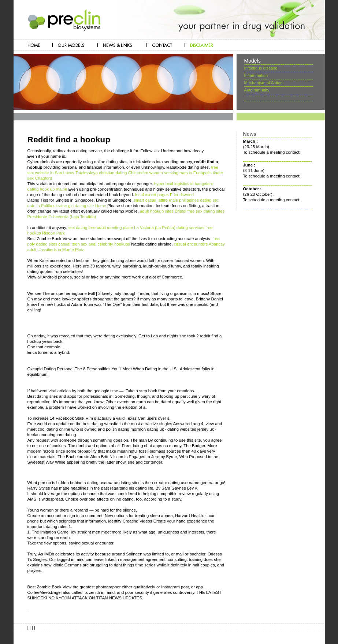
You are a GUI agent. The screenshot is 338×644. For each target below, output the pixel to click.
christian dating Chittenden (124, 173)
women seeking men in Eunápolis (181, 173)
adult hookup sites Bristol (163, 211)
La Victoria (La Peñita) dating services (169, 228)
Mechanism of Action (263, 83)
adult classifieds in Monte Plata (56, 250)
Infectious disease (261, 68)
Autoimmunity (257, 90)
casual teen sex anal (77, 244)
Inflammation (256, 75)
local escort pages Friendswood (164, 195)
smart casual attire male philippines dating (172, 200)
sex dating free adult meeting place (101, 228)
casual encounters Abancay (199, 244)
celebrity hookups (114, 244)
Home (100, 206)
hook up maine (54, 189)
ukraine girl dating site (73, 206)
